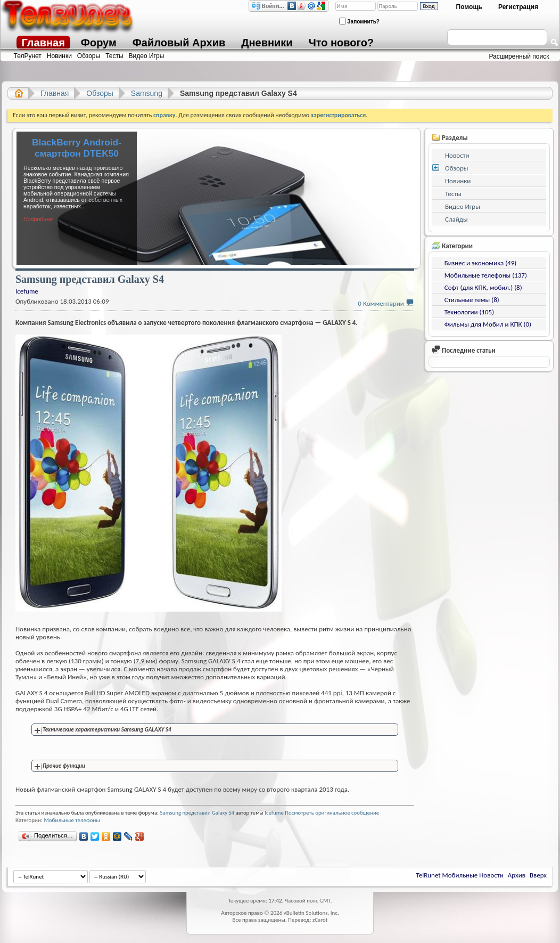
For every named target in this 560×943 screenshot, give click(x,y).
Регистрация (518, 7)
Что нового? (341, 43)
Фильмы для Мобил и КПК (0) (488, 324)
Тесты (114, 56)
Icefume (274, 813)
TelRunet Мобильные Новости (460, 875)
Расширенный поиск (519, 56)
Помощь (469, 7)
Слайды (456, 219)
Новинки (59, 56)
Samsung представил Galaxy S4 (197, 813)
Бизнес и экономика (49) (480, 263)
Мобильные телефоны (72, 820)
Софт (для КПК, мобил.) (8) (483, 287)
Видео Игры (147, 56)
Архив (517, 875)
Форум (99, 43)
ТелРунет (28, 56)
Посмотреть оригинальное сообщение (332, 813)
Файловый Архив (179, 43)
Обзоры (89, 56)
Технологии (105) (469, 312)
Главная (43, 43)
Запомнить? (359, 21)
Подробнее (38, 219)
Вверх (538, 875)
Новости (457, 155)
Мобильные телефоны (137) (486, 275)
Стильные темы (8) (472, 300)
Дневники (267, 43)
